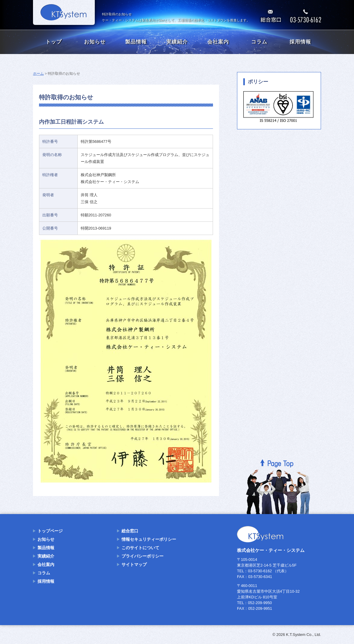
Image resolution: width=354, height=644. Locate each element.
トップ (54, 42)
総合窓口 (130, 531)
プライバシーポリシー (142, 556)
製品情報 (136, 42)
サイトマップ (134, 564)
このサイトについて (140, 548)
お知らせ (95, 42)
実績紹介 (177, 42)
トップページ (50, 531)
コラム (259, 42)
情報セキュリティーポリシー (149, 539)
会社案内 (218, 42)
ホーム (38, 74)
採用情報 (300, 42)
